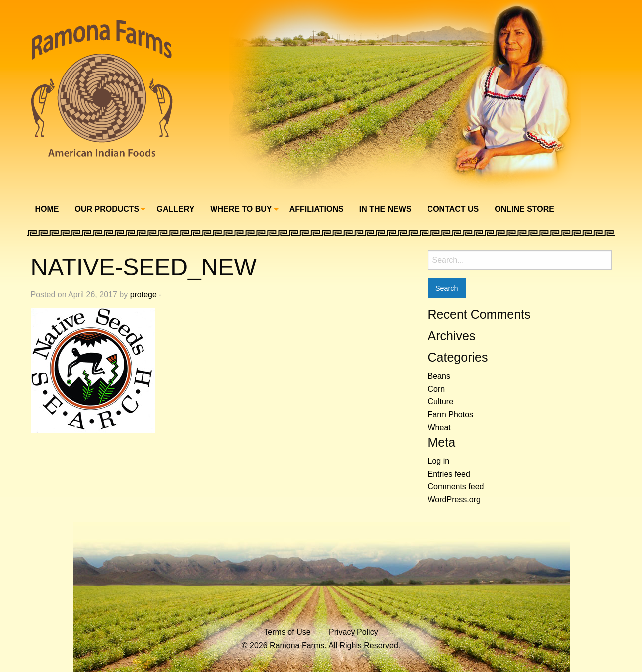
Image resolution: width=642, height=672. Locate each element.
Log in (439, 461)
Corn (437, 389)
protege (143, 294)
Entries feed (449, 474)
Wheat (439, 427)
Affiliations (317, 209)
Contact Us (453, 209)
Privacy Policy (354, 632)
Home (47, 209)
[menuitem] (47, 209)
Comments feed (456, 486)
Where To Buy (241, 209)
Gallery (175, 209)
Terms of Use (287, 632)
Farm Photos (451, 414)
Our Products (107, 209)
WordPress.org (454, 499)
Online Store (524, 209)
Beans (439, 376)
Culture (441, 402)
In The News (386, 209)
